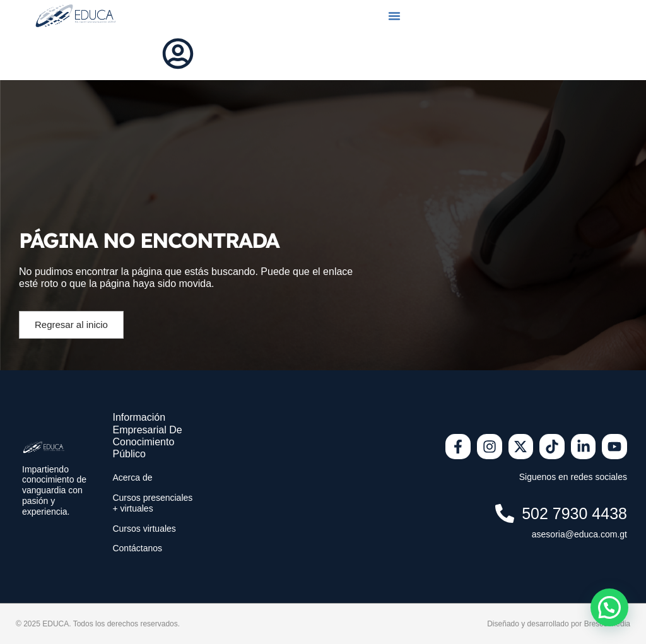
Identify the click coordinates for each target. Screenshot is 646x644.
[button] (394, 16)
